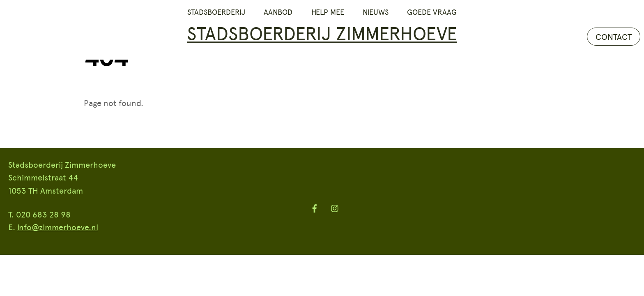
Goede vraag (432, 12)
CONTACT (614, 37)
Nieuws (376, 12)
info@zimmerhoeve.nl (58, 227)
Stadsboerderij (216, 12)
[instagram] (335, 206)
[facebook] (315, 206)
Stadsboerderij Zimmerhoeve (322, 33)
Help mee (328, 12)
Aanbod (278, 12)
